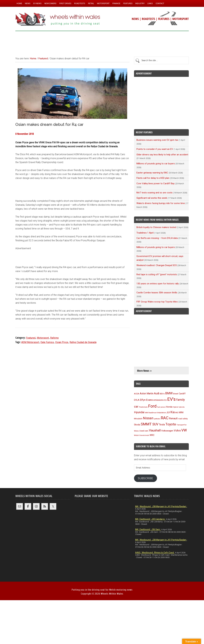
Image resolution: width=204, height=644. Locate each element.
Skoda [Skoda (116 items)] (137, 425)
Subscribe (145, 478)
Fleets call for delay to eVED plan (153, 178)
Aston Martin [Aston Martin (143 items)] (147, 394)
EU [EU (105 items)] (166, 400)
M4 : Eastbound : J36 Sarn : (148, 529)
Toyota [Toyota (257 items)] (171, 424)
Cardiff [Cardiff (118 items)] (182, 394)
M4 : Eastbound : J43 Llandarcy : (150, 519)
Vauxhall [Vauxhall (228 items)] (155, 430)
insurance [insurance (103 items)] (161, 413)
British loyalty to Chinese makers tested (156, 227)
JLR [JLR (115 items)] (168, 412)
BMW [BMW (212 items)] (169, 393)
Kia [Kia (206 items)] (173, 412)
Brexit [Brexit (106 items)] (176, 394)
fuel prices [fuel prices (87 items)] (161, 407)
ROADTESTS (148, 19)
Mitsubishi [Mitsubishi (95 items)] (138, 419)
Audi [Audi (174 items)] (157, 393)
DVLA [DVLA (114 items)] (137, 400)
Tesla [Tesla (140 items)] (162, 425)
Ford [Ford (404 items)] (152, 406)
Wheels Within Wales (58, 19)
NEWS (135, 19)
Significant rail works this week (152, 198)
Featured (31, 338)
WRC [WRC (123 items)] (152, 435)
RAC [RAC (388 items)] (165, 418)
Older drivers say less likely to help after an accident (162, 155)
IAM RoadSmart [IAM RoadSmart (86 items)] (151, 413)
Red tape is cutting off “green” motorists (157, 274)
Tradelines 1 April (145, 233)
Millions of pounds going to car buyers (156, 164)
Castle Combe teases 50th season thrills (157, 293)
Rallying (54, 338)
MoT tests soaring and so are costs (154, 193)
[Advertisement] (102, 42)
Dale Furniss (47, 342)
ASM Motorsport (30, 342)
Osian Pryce (62, 342)
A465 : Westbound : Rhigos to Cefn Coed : (155, 553)
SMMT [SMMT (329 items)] (146, 424)
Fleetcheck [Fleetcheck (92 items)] (143, 407)
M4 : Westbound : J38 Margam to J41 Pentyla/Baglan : (161, 506)
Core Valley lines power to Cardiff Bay (155, 183)
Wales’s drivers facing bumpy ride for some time (161, 203)
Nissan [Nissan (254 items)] (148, 418)
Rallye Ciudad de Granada (83, 342)
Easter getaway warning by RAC (152, 173)
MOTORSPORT (181, 19)
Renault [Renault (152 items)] (173, 418)
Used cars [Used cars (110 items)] (144, 431)
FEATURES (164, 19)
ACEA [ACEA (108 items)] (137, 394)
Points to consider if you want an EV (155, 149)
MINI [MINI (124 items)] (181, 412)
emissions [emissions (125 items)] (159, 400)
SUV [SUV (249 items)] (155, 424)
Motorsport (43, 338)
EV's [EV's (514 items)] (172, 399)
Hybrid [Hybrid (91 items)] (175, 407)
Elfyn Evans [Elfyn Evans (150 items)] (146, 400)
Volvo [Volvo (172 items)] (177, 430)
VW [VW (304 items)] (184, 430)
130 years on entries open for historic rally (158, 284)
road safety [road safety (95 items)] (183, 419)
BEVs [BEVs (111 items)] (162, 394)
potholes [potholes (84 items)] (157, 419)
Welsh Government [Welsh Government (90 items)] (142, 435)
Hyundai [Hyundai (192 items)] (139, 412)
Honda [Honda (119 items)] (169, 407)
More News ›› (144, 371)
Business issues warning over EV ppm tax (157, 140)
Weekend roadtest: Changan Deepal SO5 (157, 265)
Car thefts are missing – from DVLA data (157, 238)
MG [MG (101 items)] (177, 413)
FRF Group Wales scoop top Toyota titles (157, 302)
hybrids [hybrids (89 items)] (182, 407)
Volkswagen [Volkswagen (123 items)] (167, 431)
